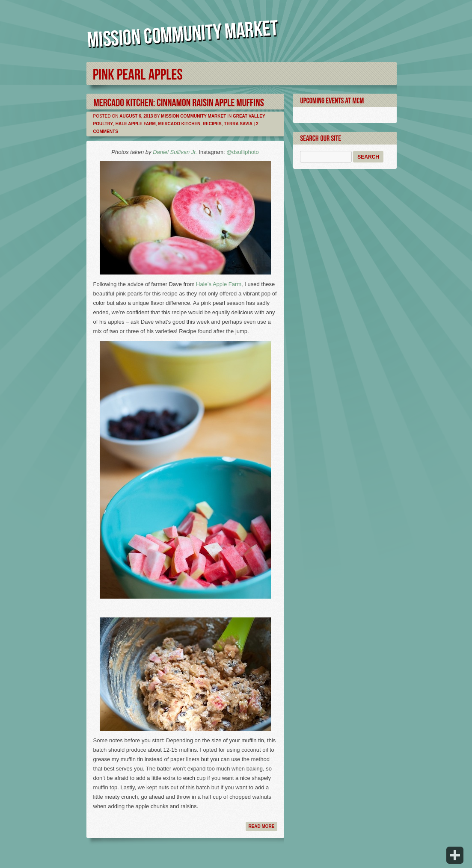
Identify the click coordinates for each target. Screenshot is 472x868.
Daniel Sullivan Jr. (175, 152)
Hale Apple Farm (136, 124)
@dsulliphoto (242, 152)
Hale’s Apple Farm (219, 284)
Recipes (212, 124)
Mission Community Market (193, 116)
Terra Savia (238, 124)
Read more (261, 826)
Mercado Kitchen (179, 124)
